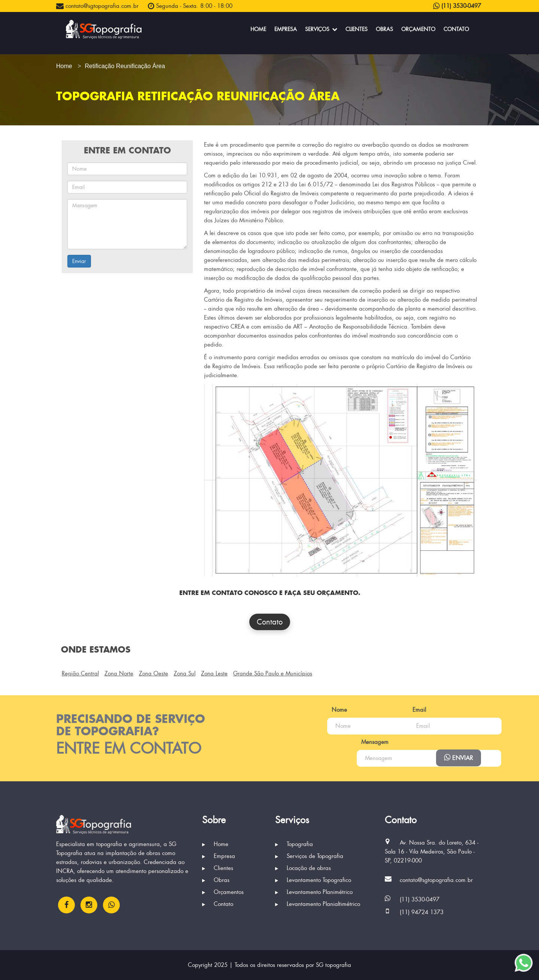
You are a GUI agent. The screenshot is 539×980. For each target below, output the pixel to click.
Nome (298, 710)
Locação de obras (303, 868)
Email (399, 710)
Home (258, 29)
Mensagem (304, 742)
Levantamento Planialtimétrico (318, 904)
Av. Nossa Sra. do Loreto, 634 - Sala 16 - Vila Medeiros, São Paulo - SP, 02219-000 (432, 852)
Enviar (79, 261)
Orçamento (418, 29)
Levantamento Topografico (313, 880)
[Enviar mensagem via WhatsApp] (524, 963)
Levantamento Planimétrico (314, 892)
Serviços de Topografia (309, 856)
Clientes (357, 29)
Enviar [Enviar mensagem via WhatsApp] (459, 758)
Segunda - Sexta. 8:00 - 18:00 (190, 6)
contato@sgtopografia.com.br (97, 6)
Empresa (286, 29)
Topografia (294, 844)
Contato (456, 29)
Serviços (321, 29)
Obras (384, 29)
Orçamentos (223, 892)
